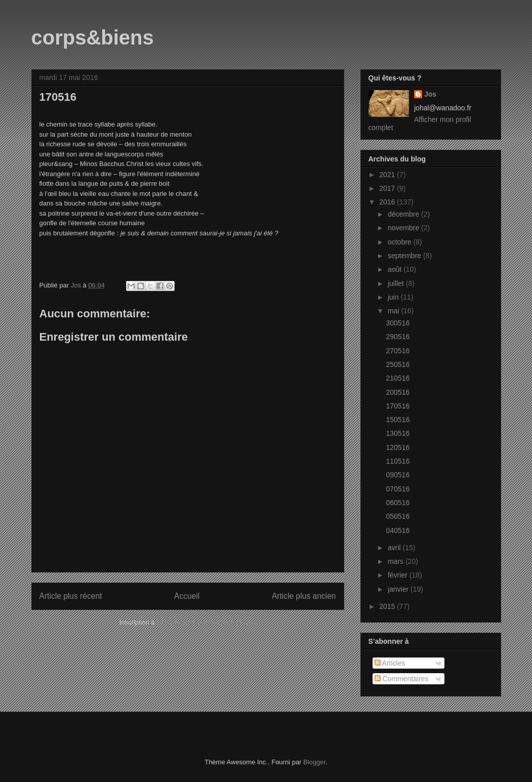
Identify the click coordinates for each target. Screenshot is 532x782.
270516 (398, 351)
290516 (398, 337)
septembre (405, 256)
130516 (398, 433)
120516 (398, 447)
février (399, 575)
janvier (399, 589)
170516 (398, 406)
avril (395, 548)
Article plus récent (71, 596)
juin (394, 297)
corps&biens (93, 37)
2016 (388, 202)
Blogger (314, 762)
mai (394, 311)
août (396, 269)
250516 (398, 364)
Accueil (187, 596)
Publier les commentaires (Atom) (208, 622)
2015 (388, 606)
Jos (430, 94)
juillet (397, 283)
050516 (398, 516)
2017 (388, 188)
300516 (398, 323)
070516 (398, 489)
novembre (404, 228)
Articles (390, 663)
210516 (398, 378)
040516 (398, 530)
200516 (398, 392)
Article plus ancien (304, 596)
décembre (404, 214)
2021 (388, 175)
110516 (398, 461)
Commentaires (402, 679)
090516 (398, 475)
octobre (401, 242)
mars (397, 561)
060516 (398, 503)
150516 (398, 420)
